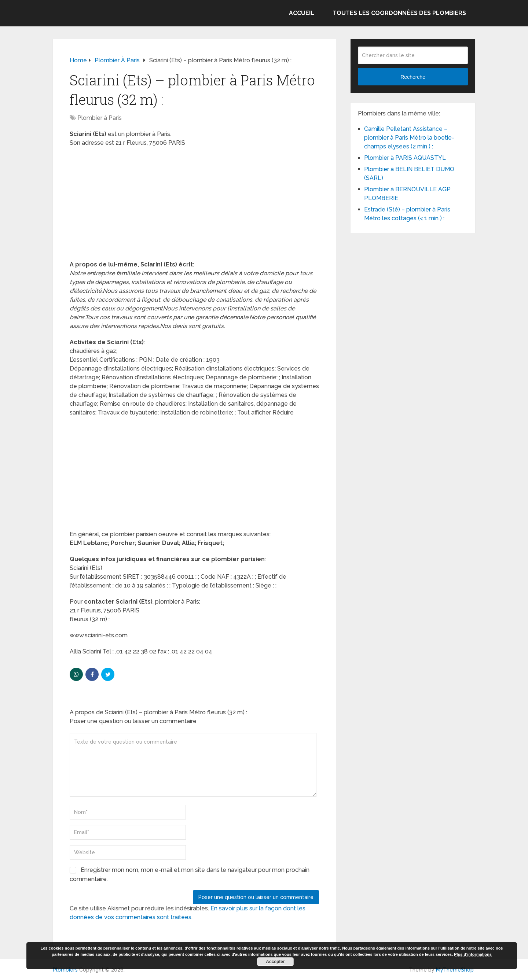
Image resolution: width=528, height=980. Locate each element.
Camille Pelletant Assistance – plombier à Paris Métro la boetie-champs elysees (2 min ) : (409, 138)
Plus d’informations (473, 954)
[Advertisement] (194, 206)
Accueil (302, 13)
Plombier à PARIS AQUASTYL (405, 158)
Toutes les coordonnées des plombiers (399, 13)
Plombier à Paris (100, 118)
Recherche (413, 77)
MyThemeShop (455, 970)
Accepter (275, 962)
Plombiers (65, 970)
